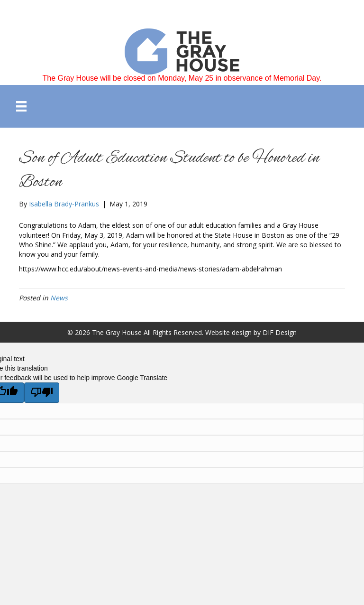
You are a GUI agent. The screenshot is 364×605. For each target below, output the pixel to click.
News (59, 298)
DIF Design (280, 332)
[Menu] (21, 106)
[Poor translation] (42, 392)
